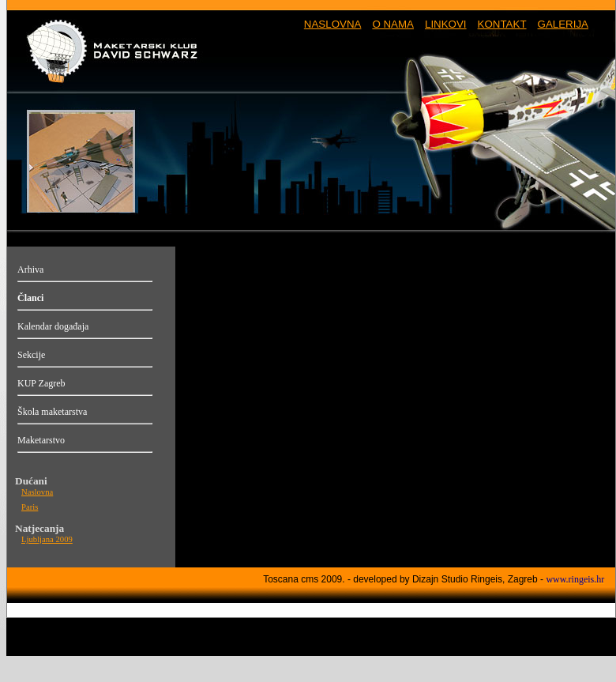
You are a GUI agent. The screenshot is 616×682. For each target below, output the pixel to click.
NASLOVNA (333, 24)
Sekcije (31, 355)
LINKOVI (446, 24)
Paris (30, 507)
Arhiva (30, 269)
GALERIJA (563, 24)
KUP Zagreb (41, 383)
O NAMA (393, 24)
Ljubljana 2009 (47, 539)
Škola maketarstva (52, 412)
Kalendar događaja (53, 326)
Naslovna (37, 492)
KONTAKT (502, 24)
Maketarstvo (41, 440)
